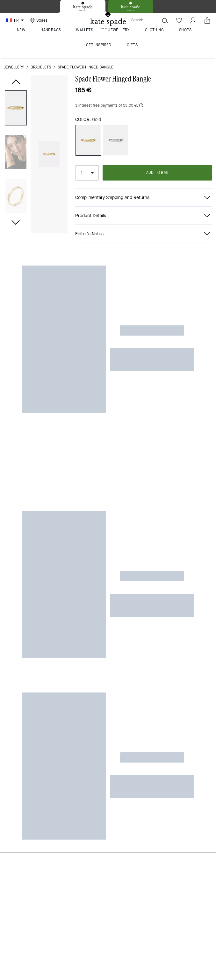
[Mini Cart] (207, 20)
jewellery (14, 67)
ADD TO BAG (158, 173)
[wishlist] (60, 84)
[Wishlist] (179, 20)
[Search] (140, 20)
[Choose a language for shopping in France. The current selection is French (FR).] (16, 20)
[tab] (83, 6)
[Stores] (38, 20)
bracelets (41, 67)
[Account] (193, 20)
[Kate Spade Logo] (108, 21)
